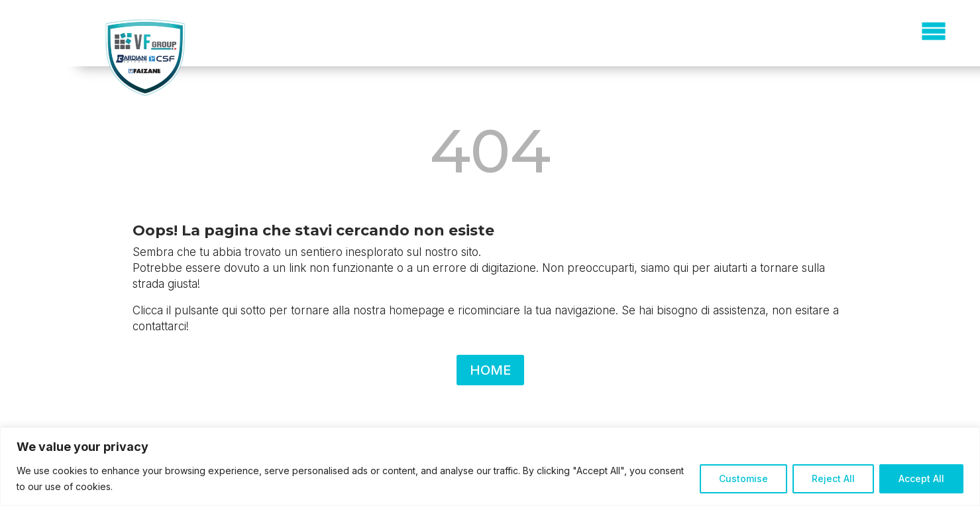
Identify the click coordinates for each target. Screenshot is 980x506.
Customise (743, 478)
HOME (490, 370)
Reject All (833, 478)
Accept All (921, 478)
